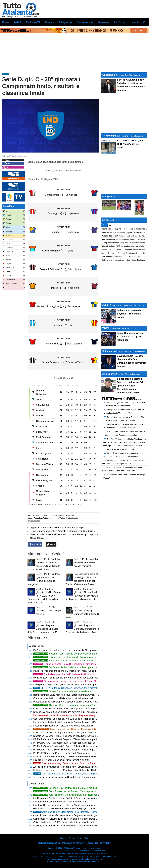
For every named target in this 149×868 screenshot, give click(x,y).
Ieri (110, 225)
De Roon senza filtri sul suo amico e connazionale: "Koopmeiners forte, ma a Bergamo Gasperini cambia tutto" (89, 650)
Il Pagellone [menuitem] (66, 22)
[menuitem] (144, 22)
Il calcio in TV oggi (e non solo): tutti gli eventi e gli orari (61, 760)
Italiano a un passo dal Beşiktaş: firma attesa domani (60, 802)
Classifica (8, 206)
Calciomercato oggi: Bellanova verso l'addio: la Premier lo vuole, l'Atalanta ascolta (79, 763)
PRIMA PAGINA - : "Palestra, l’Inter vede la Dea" (68, 746)
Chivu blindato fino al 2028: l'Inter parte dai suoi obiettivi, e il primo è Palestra (72, 822)
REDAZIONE (55, 843)
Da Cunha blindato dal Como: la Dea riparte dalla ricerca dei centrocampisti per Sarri (84, 667)
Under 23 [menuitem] (135, 22)
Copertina (108, 75)
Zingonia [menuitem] (50, 22)
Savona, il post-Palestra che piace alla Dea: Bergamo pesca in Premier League (81, 654)
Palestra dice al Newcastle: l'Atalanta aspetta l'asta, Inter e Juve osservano (81, 657)
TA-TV (106, 328)
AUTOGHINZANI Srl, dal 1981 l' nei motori (130, 144)
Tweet (51, 545)
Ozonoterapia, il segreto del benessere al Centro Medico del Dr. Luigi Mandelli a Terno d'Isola (86, 681)
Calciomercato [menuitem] (85, 22)
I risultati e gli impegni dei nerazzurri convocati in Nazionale (63, 726)
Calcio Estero (110, 305)
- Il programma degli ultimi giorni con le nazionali (68, 733)
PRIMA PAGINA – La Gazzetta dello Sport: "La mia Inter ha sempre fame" (71, 753)
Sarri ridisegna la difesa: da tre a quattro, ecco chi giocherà (67, 774)
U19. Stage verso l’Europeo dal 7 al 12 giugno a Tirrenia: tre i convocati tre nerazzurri (77, 719)
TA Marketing (109, 136)
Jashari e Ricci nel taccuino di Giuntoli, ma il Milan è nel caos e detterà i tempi (81, 788)
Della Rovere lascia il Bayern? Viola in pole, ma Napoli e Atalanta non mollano (81, 791)
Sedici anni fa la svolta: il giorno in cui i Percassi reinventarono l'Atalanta (74, 812)
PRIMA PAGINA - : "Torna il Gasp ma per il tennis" (69, 739)
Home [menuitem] (5, 22)
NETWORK (43, 843)
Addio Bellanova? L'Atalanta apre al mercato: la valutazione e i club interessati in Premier (87, 661)
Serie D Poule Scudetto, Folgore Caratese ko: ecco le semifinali (86, 563)
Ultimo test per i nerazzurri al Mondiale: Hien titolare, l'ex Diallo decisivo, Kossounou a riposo (80, 770)
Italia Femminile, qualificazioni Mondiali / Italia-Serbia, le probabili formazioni (80, 729)
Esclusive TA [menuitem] (33, 22)
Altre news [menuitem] (103, 22)
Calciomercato (110, 351)
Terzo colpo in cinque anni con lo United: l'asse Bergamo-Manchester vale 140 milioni (77, 777)
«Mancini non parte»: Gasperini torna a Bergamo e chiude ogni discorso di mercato (76, 815)
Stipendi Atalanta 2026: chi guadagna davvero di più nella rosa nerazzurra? (72, 712)
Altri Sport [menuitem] (119, 22)
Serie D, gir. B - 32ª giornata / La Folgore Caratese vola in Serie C (86, 611)
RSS (96, 843)
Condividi (35, 545)
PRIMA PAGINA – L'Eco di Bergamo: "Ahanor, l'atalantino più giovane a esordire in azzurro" (80, 750)
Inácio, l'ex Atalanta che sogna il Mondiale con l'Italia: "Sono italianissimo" (71, 671)
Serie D (38, 515)
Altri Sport (108, 374)
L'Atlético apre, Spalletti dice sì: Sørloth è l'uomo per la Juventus (66, 798)
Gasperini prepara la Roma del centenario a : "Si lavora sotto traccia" (73, 809)
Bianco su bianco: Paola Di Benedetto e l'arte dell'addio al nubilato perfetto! (77, 664)
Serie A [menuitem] (17, 22)
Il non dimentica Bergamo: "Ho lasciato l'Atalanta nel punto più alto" (71, 685)
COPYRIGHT (105, 843)
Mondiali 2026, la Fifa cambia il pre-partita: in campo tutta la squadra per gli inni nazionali (79, 678)
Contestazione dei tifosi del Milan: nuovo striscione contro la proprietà (69, 698)
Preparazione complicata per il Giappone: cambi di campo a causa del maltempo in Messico (80, 702)
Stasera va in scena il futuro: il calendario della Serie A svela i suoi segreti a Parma (75, 736)
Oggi (105, 225)
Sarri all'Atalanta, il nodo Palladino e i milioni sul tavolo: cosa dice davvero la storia (81, 674)
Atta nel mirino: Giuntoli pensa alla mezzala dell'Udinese (70, 795)
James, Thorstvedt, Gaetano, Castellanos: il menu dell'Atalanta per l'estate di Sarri (83, 691)
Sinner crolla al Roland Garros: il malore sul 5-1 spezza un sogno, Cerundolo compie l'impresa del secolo (130, 386)
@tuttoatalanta (72, 518)
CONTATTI (80, 843)
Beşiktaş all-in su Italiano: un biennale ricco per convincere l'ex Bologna (70, 826)
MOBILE (89, 843)
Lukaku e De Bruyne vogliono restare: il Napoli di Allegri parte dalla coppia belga (74, 805)
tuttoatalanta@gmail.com (105, 856)
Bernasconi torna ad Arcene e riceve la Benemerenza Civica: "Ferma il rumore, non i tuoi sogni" (82, 695)
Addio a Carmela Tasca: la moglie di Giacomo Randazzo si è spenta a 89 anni (73, 757)
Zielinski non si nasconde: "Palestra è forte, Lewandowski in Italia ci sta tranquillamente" (78, 767)
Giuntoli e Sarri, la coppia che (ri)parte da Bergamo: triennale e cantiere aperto (81, 705)
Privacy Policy (83, 838)
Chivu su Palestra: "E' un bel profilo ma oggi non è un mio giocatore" (68, 709)
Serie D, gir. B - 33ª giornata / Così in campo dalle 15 (48, 611)
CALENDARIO (68, 843)
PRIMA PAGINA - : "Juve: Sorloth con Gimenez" (63, 743)
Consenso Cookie (67, 838)
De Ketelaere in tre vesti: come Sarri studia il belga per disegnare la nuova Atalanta (76, 715)
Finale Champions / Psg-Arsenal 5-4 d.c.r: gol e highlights (130, 337)
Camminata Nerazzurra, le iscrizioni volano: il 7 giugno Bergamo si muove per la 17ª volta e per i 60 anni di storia (91, 819)
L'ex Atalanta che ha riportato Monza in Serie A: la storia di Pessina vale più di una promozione (81, 722)
